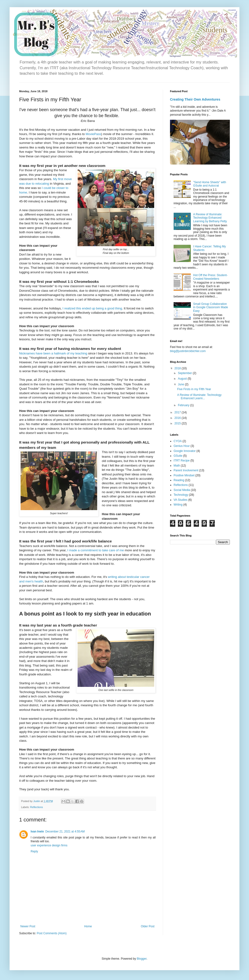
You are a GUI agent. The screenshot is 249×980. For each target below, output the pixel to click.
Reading (179, 480)
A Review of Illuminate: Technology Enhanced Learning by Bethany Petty (210, 218)
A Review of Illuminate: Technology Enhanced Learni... (199, 397)
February (184, 405)
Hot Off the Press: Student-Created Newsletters (210, 277)
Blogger (142, 959)
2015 (178, 423)
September (185, 373)
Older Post (148, 926)
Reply (34, 851)
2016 (178, 418)
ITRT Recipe (182, 461)
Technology (181, 495)
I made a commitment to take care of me (96, 550)
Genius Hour (182, 446)
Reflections (37, 807)
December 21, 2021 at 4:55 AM (65, 832)
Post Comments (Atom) (52, 933)
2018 (178, 368)
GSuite (178, 456)
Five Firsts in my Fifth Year (194, 389)
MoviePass (93, 134)
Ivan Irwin (37, 832)
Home (88, 926)
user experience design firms (49, 845)
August (183, 379)
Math (177, 466)
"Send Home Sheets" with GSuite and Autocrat (210, 184)
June (181, 384)
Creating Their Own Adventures (195, 99)
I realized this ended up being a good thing (92, 308)
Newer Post (28, 926)
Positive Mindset (184, 475)
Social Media (182, 490)
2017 (178, 412)
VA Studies (181, 500)
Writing (178, 505)
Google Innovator (185, 451)
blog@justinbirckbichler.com (188, 351)
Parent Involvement (186, 470)
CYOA (178, 441)
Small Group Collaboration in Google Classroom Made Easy (211, 307)
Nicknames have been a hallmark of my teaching (53, 353)
